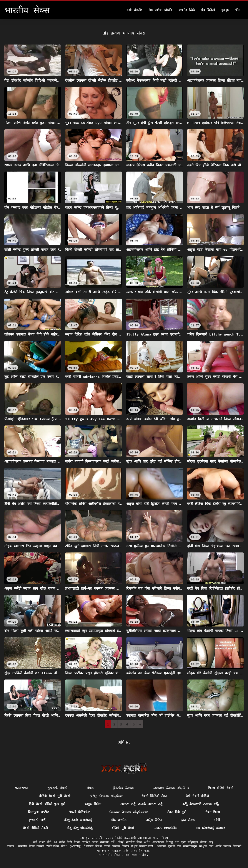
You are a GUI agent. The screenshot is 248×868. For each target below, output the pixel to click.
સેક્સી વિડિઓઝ (79, 812)
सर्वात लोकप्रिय (135, 10)
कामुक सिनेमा (93, 804)
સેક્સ (90, 788)
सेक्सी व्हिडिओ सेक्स (154, 796)
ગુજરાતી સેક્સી (57, 788)
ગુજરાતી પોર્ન (37, 820)
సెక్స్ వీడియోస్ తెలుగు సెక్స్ (201, 804)
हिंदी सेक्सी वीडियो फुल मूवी (47, 804)
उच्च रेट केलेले (187, 10)
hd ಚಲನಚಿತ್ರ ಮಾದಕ (211, 828)
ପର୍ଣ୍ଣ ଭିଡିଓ (154, 820)
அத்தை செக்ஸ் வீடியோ (171, 788)
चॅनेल (238, 10)
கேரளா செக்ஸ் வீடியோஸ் (129, 812)
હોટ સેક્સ (188, 820)
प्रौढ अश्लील (119, 820)
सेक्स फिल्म (213, 812)
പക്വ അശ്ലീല (165, 828)
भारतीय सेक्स (113, 855)
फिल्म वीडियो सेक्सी (221, 788)
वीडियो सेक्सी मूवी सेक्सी (55, 796)
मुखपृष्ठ (225, 10)
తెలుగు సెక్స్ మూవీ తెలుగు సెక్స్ (142, 804)
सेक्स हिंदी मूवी (177, 812)
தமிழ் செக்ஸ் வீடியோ (106, 796)
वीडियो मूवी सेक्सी (123, 828)
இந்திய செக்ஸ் (123, 788)
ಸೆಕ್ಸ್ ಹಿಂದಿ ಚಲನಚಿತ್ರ (78, 820)
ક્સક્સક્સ (22, 788)
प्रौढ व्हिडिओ (208, 10)
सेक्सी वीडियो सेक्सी (35, 828)
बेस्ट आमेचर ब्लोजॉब (161, 10)
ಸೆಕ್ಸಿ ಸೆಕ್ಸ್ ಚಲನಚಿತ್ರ (80, 828)
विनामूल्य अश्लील (39, 812)
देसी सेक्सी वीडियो (197, 796)
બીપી (217, 820)
